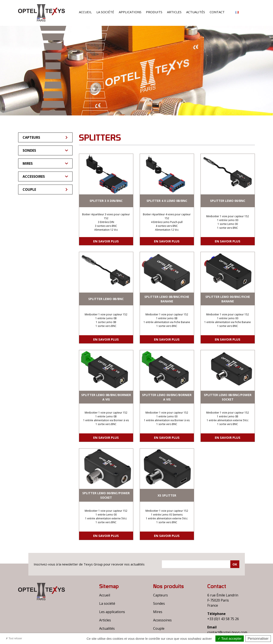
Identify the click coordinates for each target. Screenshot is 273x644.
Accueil (85, 12)
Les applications (112, 612)
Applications (130, 12)
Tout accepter (230, 639)
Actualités (196, 12)
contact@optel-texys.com (227, 632)
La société (105, 12)
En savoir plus (106, 241)
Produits (154, 12)
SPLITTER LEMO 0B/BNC (106, 299)
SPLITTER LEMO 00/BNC (228, 201)
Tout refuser (14, 638)
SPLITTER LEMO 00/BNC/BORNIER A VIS (167, 397)
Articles (174, 12)
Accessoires (45, 176)
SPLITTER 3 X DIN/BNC (106, 201)
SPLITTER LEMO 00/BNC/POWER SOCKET (106, 495)
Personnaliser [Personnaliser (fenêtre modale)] (258, 639)
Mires (45, 163)
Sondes (45, 150)
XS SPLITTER (167, 495)
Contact (217, 12)
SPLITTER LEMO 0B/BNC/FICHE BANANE (167, 299)
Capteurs (45, 137)
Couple (45, 189)
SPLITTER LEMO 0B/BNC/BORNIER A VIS (106, 397)
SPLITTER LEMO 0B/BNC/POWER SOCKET (228, 397)
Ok (235, 564)
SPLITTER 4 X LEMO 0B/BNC (167, 201)
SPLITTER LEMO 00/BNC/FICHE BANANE (228, 299)
